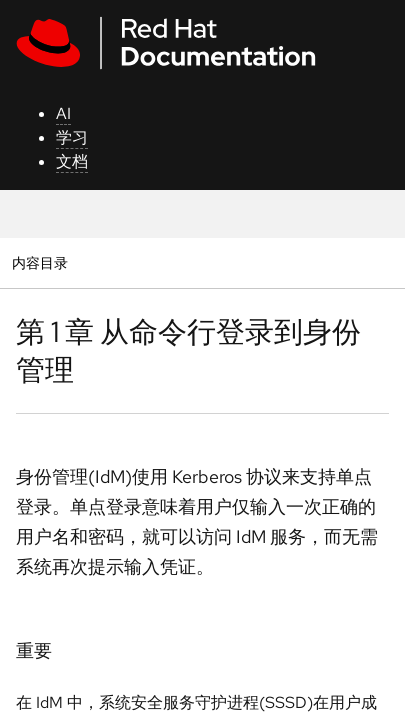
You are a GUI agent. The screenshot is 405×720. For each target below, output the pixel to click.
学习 (72, 137)
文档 (72, 161)
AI (63, 113)
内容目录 (39, 262)
